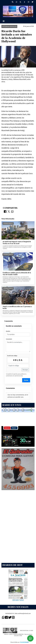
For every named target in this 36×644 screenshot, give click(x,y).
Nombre (8, 331)
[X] (20, 2)
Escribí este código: (12, 356)
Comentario (9, 339)
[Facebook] (24, 2)
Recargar (25, 370)
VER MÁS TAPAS (18, 600)
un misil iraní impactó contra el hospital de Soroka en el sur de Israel (17, 243)
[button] (13, 2)
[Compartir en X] (9, 212)
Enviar (26, 380)
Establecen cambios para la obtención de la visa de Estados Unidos (17, 274)
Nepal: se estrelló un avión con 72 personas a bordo (17, 307)
